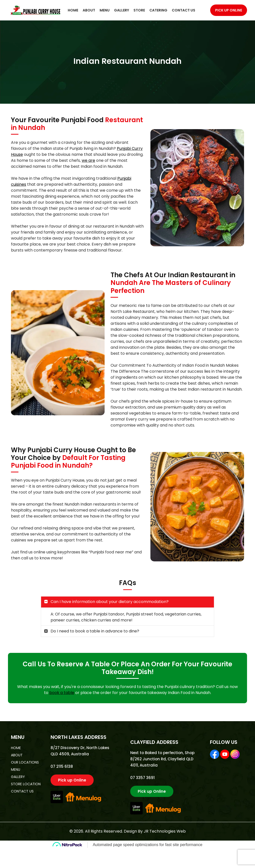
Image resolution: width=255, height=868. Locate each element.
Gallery (122, 10)
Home (73, 10)
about (17, 755)
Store (139, 10)
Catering (158, 10)
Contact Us (184, 10)
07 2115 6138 (62, 766)
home (16, 748)
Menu (105, 10)
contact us (22, 791)
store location (26, 784)
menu (16, 770)
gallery (18, 777)
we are (88, 160)
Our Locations (25, 762)
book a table (62, 693)
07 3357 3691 (142, 778)
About (89, 10)
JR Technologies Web (165, 831)
